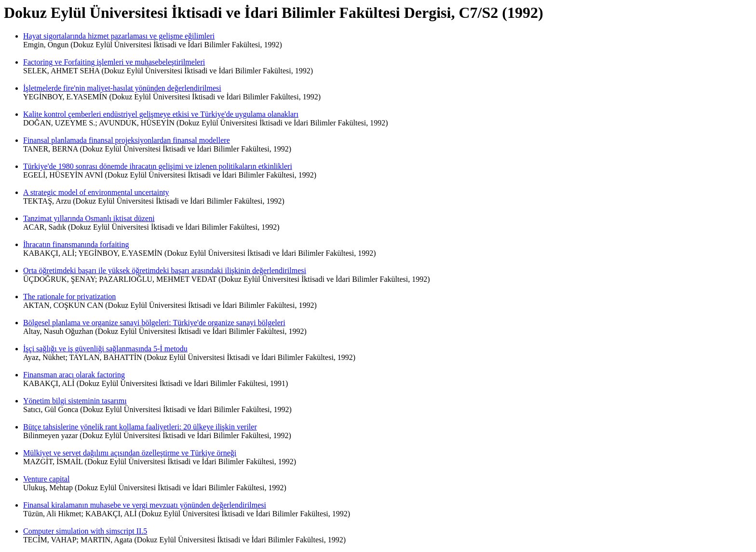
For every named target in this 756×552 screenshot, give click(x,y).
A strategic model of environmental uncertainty (96, 192)
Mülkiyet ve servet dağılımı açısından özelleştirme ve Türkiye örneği (130, 453)
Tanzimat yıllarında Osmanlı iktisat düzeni (89, 218)
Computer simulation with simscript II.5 (85, 531)
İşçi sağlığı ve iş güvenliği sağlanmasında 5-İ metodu (105, 349)
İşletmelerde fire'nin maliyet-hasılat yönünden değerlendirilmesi (122, 88)
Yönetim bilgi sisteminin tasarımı (75, 401)
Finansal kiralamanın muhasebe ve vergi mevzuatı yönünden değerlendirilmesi (145, 505)
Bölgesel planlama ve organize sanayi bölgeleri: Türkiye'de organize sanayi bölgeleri (154, 323)
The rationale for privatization (69, 297)
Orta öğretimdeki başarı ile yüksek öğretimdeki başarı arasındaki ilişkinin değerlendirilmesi (165, 270)
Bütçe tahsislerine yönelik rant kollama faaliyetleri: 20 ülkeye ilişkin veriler (140, 427)
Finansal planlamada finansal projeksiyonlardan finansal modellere (127, 140)
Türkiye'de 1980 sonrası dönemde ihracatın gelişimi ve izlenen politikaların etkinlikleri (158, 166)
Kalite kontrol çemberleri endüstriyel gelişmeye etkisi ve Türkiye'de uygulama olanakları (161, 114)
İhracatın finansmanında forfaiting (76, 244)
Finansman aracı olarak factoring (74, 375)
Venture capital (46, 479)
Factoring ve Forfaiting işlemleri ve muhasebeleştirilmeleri (114, 62)
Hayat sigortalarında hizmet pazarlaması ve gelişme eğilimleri (119, 36)
